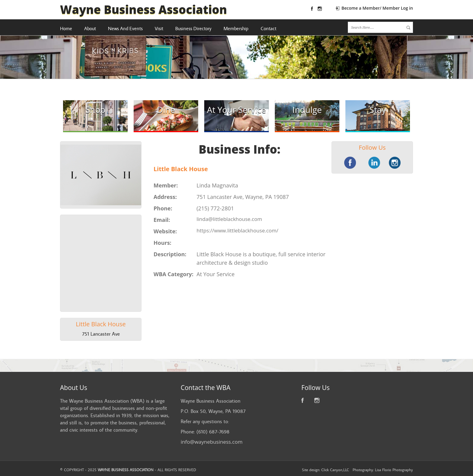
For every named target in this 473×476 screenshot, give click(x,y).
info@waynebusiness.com (212, 442)
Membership (236, 29)
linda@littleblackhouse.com (229, 219)
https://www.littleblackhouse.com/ (238, 230)
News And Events (125, 29)
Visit (159, 29)
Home (66, 29)
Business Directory (193, 29)
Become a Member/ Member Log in (377, 8)
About (90, 29)
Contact (268, 29)
